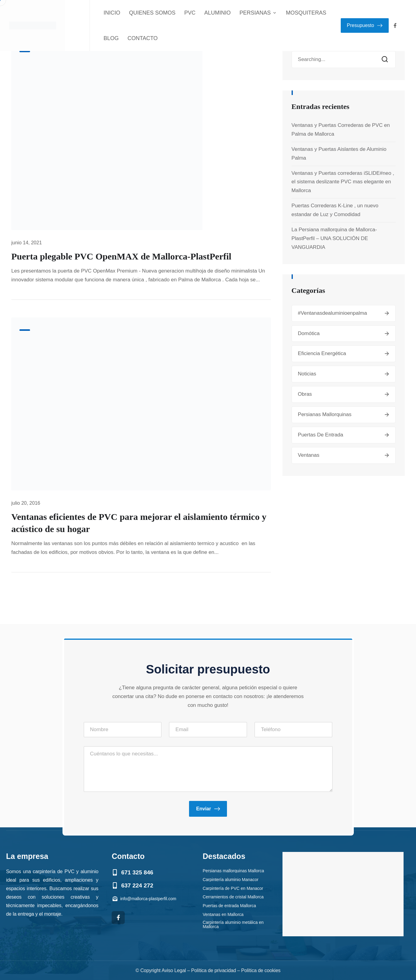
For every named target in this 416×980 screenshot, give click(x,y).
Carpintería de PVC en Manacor (233, 888)
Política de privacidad (214, 970)
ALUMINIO (217, 13)
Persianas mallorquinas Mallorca (233, 870)
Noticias (307, 374)
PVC (190, 13)
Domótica (309, 333)
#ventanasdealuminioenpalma (333, 313)
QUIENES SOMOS (152, 13)
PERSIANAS (258, 13)
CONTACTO (142, 38)
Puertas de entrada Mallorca (229, 905)
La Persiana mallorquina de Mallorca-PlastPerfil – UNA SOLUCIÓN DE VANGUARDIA (334, 238)
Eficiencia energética (322, 353)
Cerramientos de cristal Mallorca (233, 897)
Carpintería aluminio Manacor (231, 879)
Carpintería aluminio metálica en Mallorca (233, 924)
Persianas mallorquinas (325, 414)
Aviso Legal (174, 970)
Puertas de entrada (321, 435)
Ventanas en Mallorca (223, 914)
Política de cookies (261, 970)
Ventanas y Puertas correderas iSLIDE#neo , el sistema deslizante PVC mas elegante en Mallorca (343, 182)
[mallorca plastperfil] (343, 894)
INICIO (112, 13)
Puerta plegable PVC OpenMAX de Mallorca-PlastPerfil (121, 256)
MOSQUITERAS (306, 13)
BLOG (111, 38)
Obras (305, 394)
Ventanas (309, 455)
